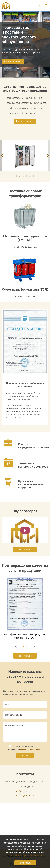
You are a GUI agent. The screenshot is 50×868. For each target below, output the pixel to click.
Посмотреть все (25, 550)
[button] (25, 156)
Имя (7, 705)
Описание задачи (14, 725)
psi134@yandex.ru (25, 795)
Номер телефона (14, 715)
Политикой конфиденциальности (25, 856)
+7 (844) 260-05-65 (25, 791)
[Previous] (3, 156)
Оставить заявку (13, 61)
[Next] (47, 156)
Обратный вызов (40, 5)
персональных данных (30, 749)
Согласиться (25, 863)
